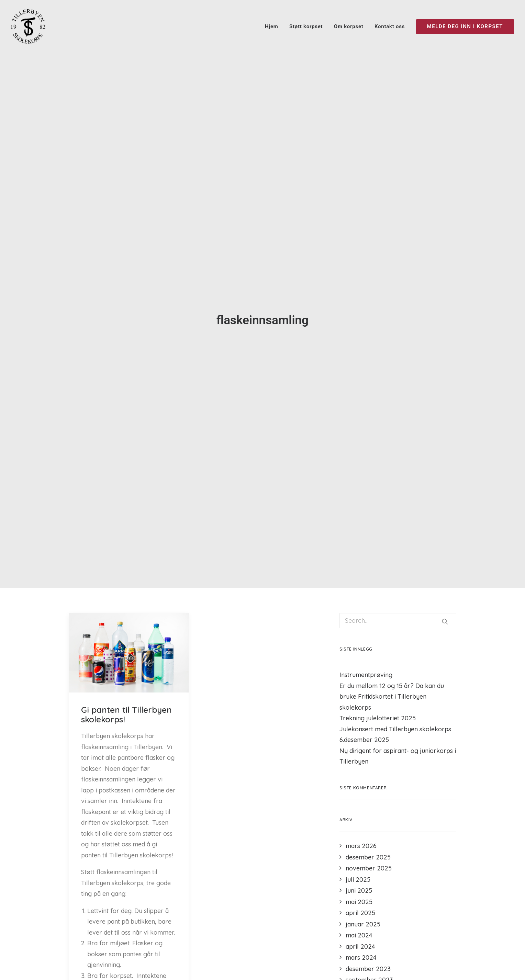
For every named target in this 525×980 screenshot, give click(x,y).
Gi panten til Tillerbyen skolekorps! (126, 715)
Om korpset (349, 26)
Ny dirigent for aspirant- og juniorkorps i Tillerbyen (398, 756)
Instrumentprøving (366, 675)
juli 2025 (358, 880)
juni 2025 (359, 891)
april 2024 (360, 947)
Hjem (272, 26)
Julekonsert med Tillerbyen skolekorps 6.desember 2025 (395, 735)
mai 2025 (359, 902)
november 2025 (369, 868)
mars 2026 (361, 846)
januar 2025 (363, 924)
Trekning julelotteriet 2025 (378, 718)
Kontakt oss (390, 26)
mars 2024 (361, 958)
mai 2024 (359, 935)
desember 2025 (368, 857)
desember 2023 (368, 969)
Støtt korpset (306, 26)
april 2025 (360, 913)
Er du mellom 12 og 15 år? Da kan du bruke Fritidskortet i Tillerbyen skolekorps (392, 697)
